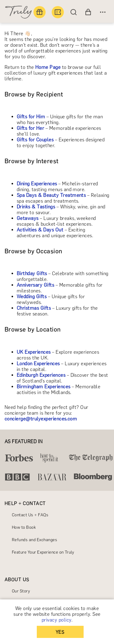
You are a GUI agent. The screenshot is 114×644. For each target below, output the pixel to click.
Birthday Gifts (32, 273)
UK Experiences (34, 352)
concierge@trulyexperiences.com (41, 419)
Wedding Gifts (32, 297)
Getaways (28, 218)
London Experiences (38, 364)
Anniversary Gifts (35, 285)
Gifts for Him (31, 117)
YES (60, 632)
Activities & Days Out (40, 230)
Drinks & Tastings (36, 207)
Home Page (48, 67)
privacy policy (57, 620)
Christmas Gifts (34, 308)
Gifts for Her (30, 128)
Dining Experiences (37, 184)
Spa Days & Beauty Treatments (51, 195)
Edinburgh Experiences (41, 375)
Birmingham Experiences (44, 387)
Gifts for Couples (35, 140)
